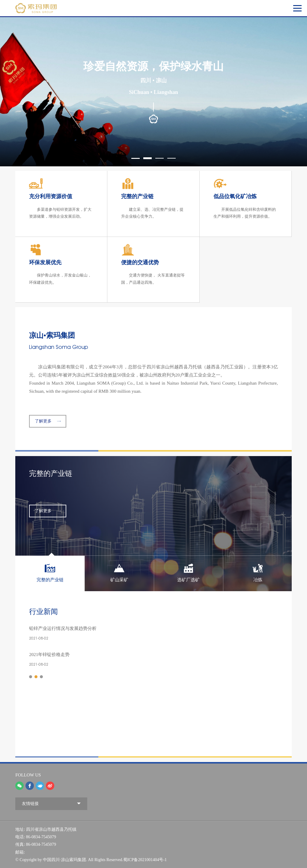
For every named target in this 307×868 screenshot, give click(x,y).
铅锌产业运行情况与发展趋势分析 (63, 628)
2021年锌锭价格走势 (49, 655)
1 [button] (136, 158)
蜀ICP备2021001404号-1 (145, 860)
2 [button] (148, 158)
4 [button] (171, 158)
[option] (153, 92)
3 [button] (159, 158)
